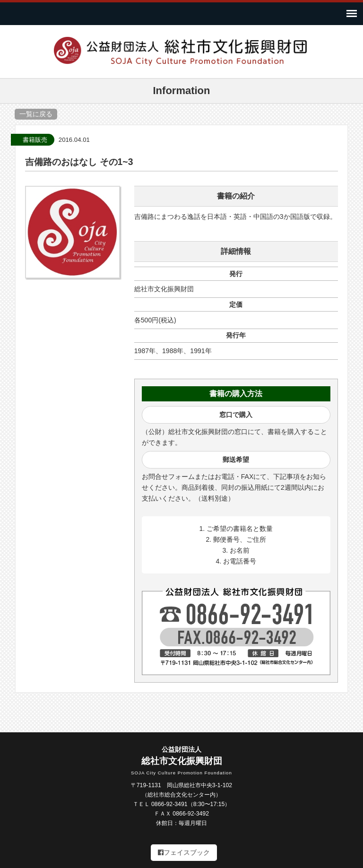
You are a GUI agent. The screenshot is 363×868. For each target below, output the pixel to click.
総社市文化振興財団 (181, 761)
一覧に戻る (36, 114)
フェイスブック (184, 852)
